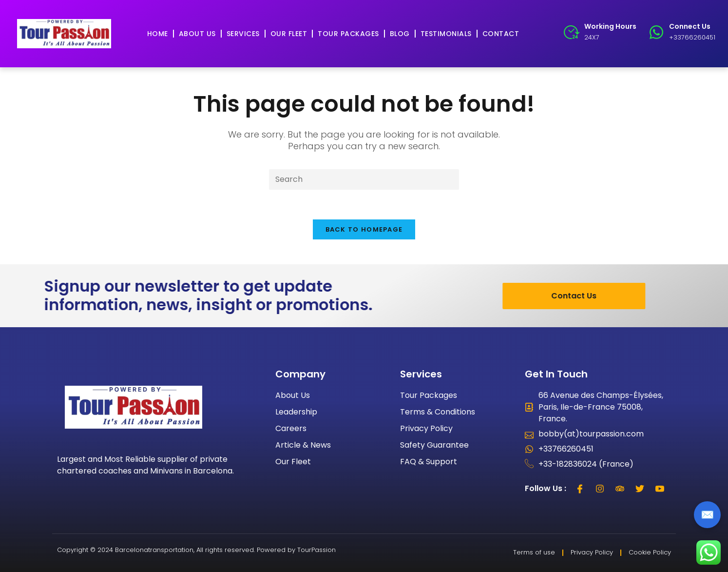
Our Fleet (289, 34)
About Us (197, 34)
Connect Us (690, 26)
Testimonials (446, 34)
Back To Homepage (364, 229)
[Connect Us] (656, 32)
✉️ (707, 515)
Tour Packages (348, 34)
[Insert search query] (364, 180)
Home (158, 34)
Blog (400, 34)
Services (243, 34)
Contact (501, 34)
